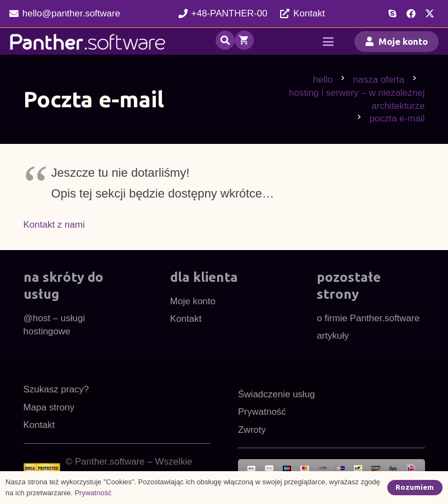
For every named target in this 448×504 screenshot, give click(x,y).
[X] (429, 14)
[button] (225, 40)
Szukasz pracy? (56, 389)
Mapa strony (49, 407)
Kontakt (186, 319)
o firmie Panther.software (368, 318)
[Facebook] (411, 14)
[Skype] (392, 14)
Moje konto (193, 301)
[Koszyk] (244, 42)
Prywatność (262, 412)
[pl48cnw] (88, 42)
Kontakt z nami (54, 225)
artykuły (333, 336)
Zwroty (252, 430)
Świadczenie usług (277, 394)
